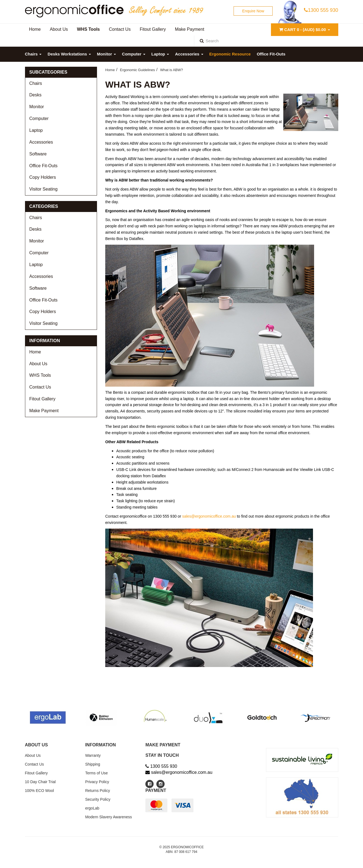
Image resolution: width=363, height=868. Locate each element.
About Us (38, 364)
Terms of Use (96, 773)
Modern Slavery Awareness (109, 817)
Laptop (160, 54)
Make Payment (44, 411)
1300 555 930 (321, 10)
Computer (134, 54)
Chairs (33, 54)
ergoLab (92, 808)
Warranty (93, 755)
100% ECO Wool (40, 791)
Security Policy (98, 799)
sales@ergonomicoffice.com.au (209, 516)
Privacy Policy (97, 782)
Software (38, 154)
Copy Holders (43, 177)
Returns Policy (98, 791)
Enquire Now (253, 11)
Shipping (93, 764)
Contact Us (40, 387)
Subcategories (48, 72)
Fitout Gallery (42, 399)
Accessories (189, 54)
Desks (35, 95)
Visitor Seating (44, 189)
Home (35, 352)
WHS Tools (40, 375)
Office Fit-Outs (271, 54)
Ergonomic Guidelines (138, 70)
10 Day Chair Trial (40, 782)
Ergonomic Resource (230, 54)
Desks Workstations (69, 54)
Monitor (106, 54)
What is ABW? (172, 70)
